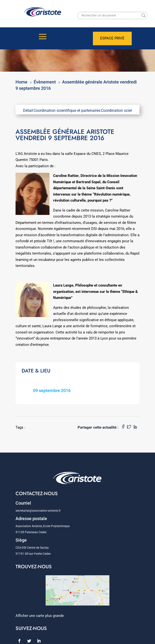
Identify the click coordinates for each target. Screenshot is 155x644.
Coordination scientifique (122, 110)
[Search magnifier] (144, 15)
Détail (28, 110)
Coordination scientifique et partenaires (67, 110)
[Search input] (110, 15)
